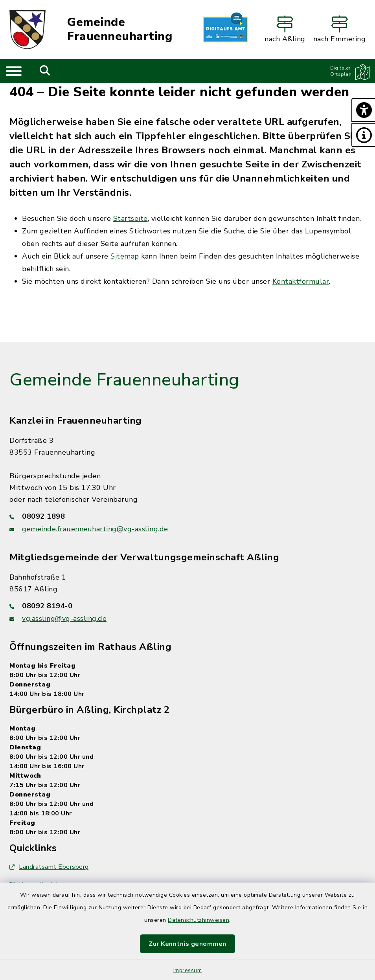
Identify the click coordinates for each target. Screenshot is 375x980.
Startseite (131, 218)
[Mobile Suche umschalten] (45, 71)
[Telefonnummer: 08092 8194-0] (187, 606)
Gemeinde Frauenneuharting (120, 29)
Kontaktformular (301, 281)
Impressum (188, 970)
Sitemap (125, 256)
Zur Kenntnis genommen (187, 944)
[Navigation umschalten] (14, 71)
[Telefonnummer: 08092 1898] (187, 516)
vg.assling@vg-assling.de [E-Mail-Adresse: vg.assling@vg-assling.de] (64, 618)
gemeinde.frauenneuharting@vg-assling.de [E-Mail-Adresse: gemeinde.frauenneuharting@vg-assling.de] (95, 529)
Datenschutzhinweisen (199, 920)
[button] (363, 110)
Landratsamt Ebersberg (49, 867)
